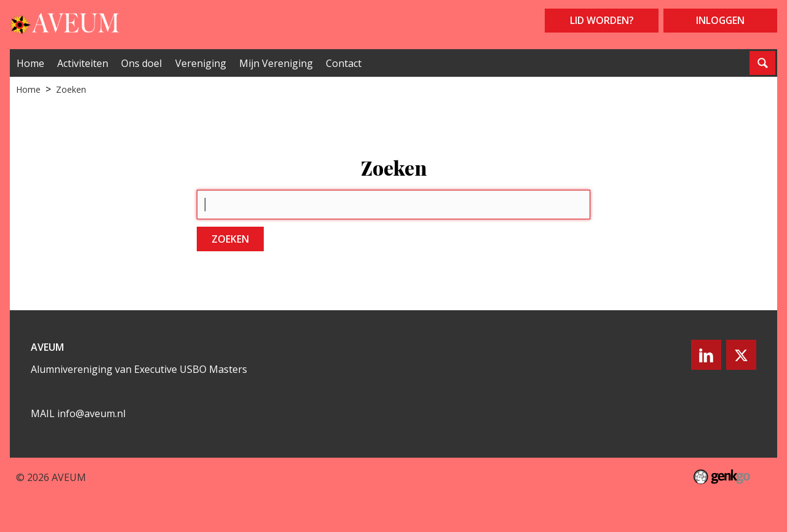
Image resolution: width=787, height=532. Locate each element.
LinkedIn (705, 355)
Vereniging (201, 63)
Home (30, 63)
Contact (344, 63)
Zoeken (71, 89)
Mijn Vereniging (276, 63)
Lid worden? (602, 20)
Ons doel (141, 63)
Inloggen (720, 20)
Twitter (741, 355)
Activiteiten (83, 63)
